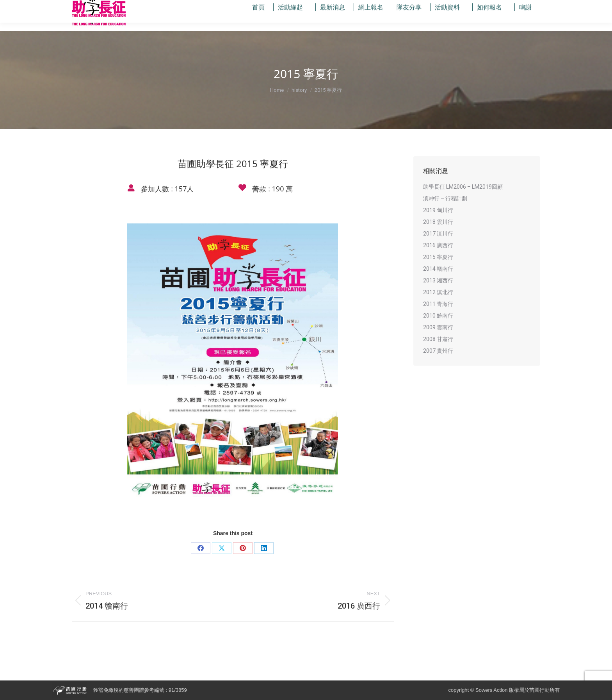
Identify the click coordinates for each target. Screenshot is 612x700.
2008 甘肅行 (438, 339)
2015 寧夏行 (438, 257)
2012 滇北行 (438, 292)
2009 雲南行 (438, 327)
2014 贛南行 (438, 269)
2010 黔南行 (438, 316)
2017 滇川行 (438, 234)
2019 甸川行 (438, 210)
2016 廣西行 (438, 245)
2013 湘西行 (438, 280)
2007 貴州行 (438, 351)
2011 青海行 (438, 304)
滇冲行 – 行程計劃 (445, 198)
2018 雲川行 (438, 222)
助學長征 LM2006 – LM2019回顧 (463, 187)
